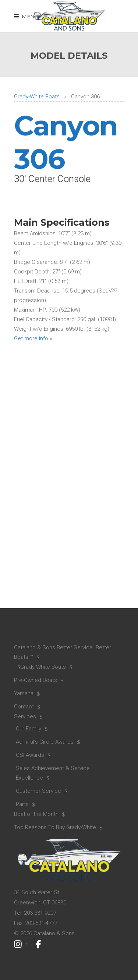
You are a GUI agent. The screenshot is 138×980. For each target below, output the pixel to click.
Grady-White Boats (37, 97)
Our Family (29, 729)
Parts (22, 804)
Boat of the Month (36, 814)
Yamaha (24, 693)
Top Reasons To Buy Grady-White (55, 827)
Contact (24, 707)
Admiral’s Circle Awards (45, 742)
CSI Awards (30, 755)
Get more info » (33, 338)
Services (25, 716)
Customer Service (38, 791)
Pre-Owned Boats (36, 680)
